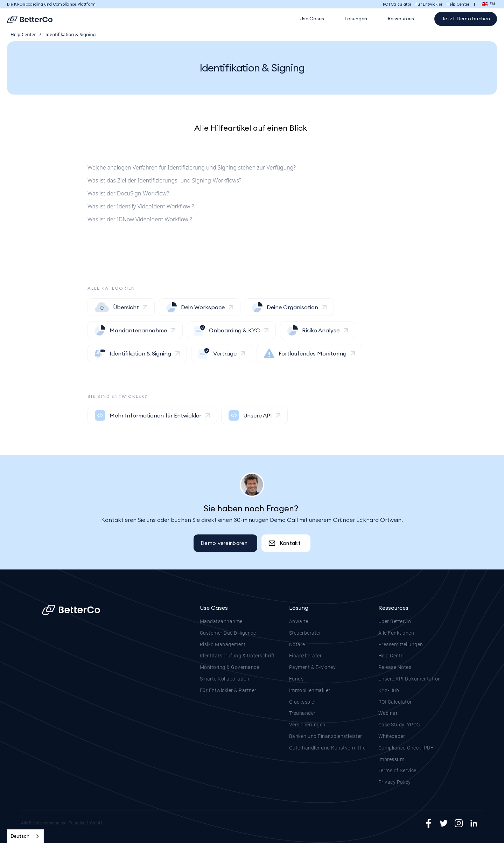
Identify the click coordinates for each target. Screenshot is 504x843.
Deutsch (20, 836)
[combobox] (25, 836)
